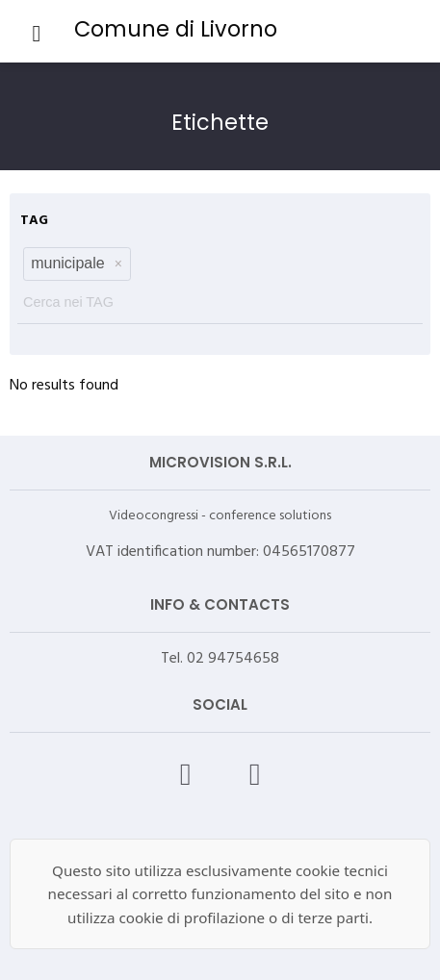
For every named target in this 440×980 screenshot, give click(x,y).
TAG (34, 221)
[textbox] (220, 298)
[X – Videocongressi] (255, 774)
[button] (118, 264)
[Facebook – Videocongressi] (186, 774)
